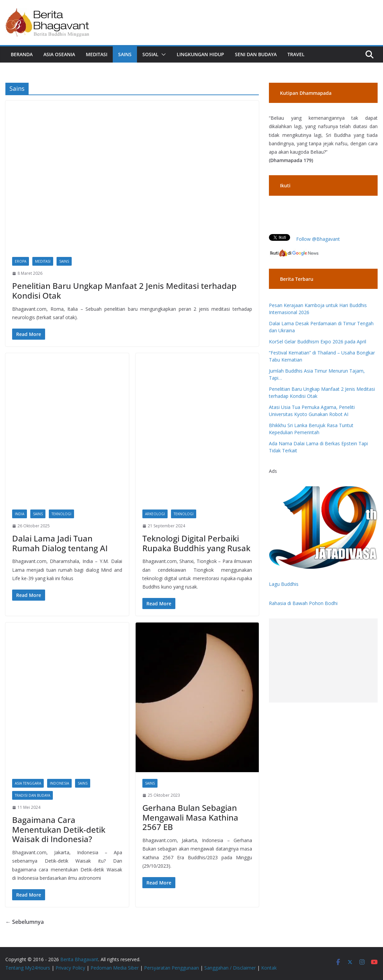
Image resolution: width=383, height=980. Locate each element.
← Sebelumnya (25, 922)
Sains (125, 54)
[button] (162, 54)
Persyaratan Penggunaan (171, 968)
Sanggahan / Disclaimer (230, 968)
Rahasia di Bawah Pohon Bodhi (303, 603)
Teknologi (61, 514)
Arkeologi (155, 514)
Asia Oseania (59, 54)
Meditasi (97, 54)
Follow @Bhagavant (318, 239)
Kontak (269, 968)
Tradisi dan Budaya (32, 795)
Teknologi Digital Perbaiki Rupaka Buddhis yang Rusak (196, 543)
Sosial (150, 54)
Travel (296, 54)
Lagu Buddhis (284, 584)
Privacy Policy (70, 968)
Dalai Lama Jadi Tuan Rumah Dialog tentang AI (60, 543)
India (20, 514)
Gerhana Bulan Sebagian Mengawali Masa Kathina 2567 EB (190, 817)
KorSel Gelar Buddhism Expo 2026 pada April (318, 342)
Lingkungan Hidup (200, 54)
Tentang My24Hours (28, 968)
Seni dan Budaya (256, 54)
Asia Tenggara (28, 783)
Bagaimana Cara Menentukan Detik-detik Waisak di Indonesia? (59, 830)
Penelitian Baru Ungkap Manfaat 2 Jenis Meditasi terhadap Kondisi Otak (124, 291)
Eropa (21, 261)
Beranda (22, 54)
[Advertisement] (323, 661)
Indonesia (59, 783)
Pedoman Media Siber (115, 968)
